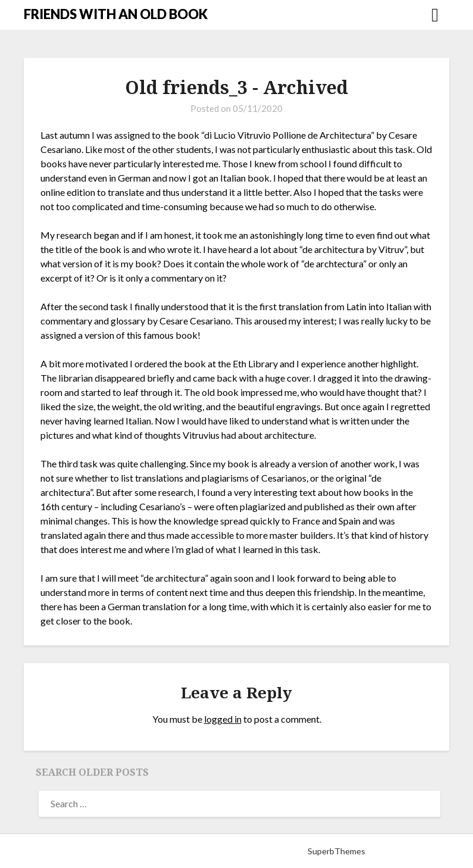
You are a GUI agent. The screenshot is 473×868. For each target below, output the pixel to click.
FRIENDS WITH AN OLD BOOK (116, 14)
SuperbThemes (336, 851)
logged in (223, 719)
